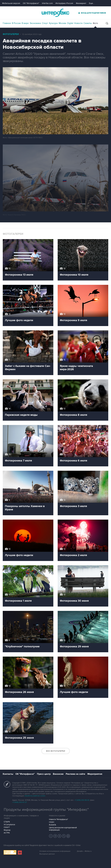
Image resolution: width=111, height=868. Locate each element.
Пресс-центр (44, 774)
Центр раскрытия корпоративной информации (63, 829)
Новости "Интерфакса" (58, 819)
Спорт (45, 23)
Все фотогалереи (56, 751)
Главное (7, 23)
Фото (95, 23)
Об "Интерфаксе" (31, 3)
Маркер (7, 830)
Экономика (35, 23)
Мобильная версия (11, 3)
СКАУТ (7, 827)
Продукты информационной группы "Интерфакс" (46, 810)
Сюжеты (88, 23)
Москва (62, 23)
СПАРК (7, 822)
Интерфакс (55, 13)
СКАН (52, 822)
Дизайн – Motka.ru (84, 851)
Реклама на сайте (75, 774)
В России (16, 23)
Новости (78, 23)
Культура (53, 23)
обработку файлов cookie (35, 796)
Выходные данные (47, 854)
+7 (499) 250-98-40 (82, 800)
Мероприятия (95, 774)
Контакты (8, 774)
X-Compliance (9, 825)
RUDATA (53, 825)
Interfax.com (47, 3)
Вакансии (58, 774)
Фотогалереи (11, 34)
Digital (70, 23)
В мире (25, 23)
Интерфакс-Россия (64, 3)
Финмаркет (81, 3)
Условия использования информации (55, 851)
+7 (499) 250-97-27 (20, 802)
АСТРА (7, 833)
